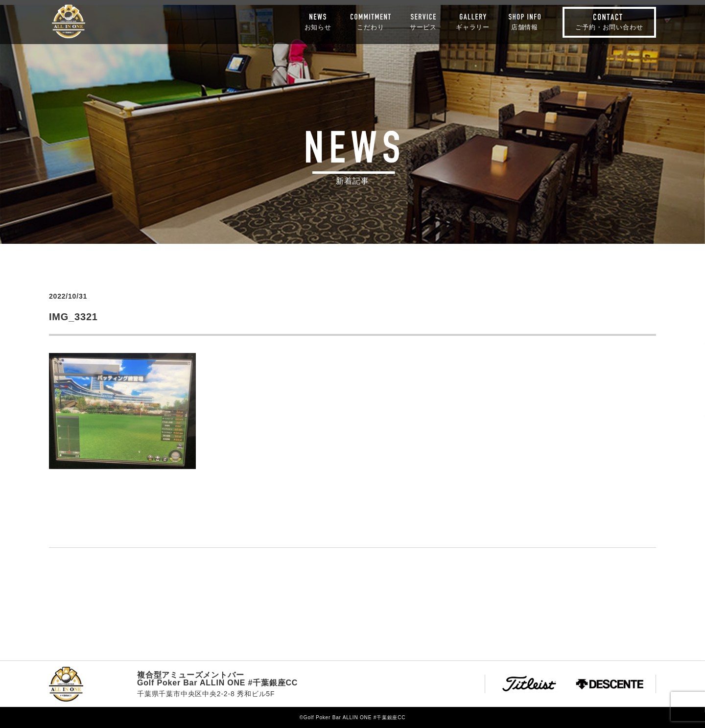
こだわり (370, 27)
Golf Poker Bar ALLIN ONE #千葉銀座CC (69, 22)
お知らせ (318, 27)
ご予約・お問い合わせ (609, 27)
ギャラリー (473, 27)
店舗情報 (525, 27)
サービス (423, 27)
